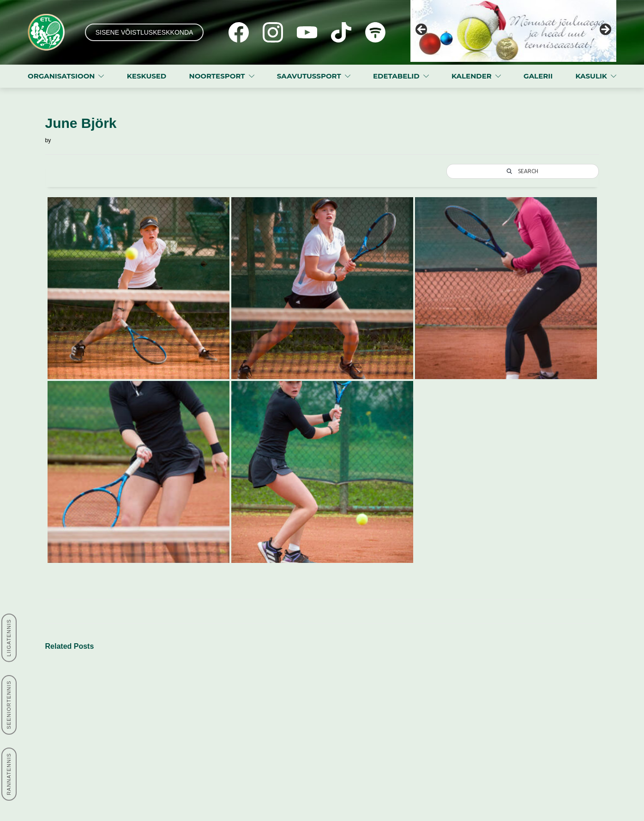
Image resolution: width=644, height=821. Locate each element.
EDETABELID (396, 76)
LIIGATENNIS (9, 638)
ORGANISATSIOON (61, 76)
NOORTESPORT (217, 76)
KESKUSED (147, 76)
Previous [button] (422, 30)
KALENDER (472, 76)
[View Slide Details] (513, 31)
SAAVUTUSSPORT (309, 76)
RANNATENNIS (9, 774)
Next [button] (605, 30)
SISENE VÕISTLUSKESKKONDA (144, 32)
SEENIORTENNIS (9, 705)
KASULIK (591, 76)
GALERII (538, 76)
